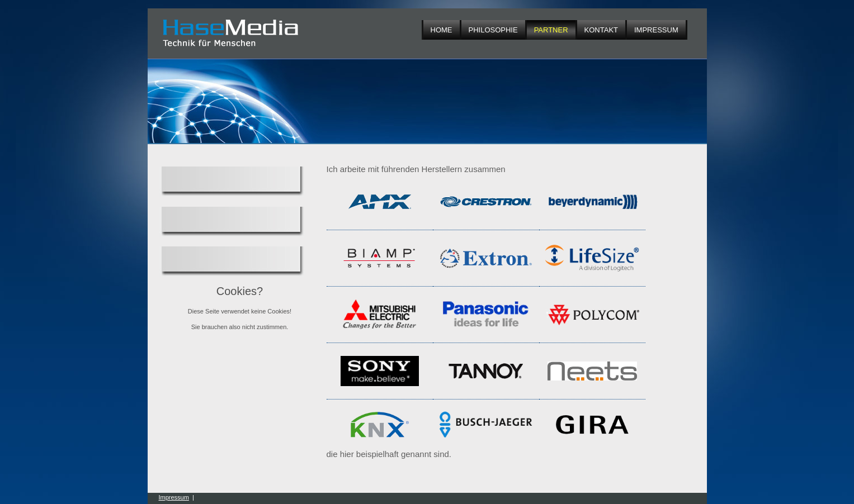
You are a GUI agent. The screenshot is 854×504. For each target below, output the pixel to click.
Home (442, 30)
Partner (551, 30)
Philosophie (493, 30)
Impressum (656, 30)
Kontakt (601, 30)
